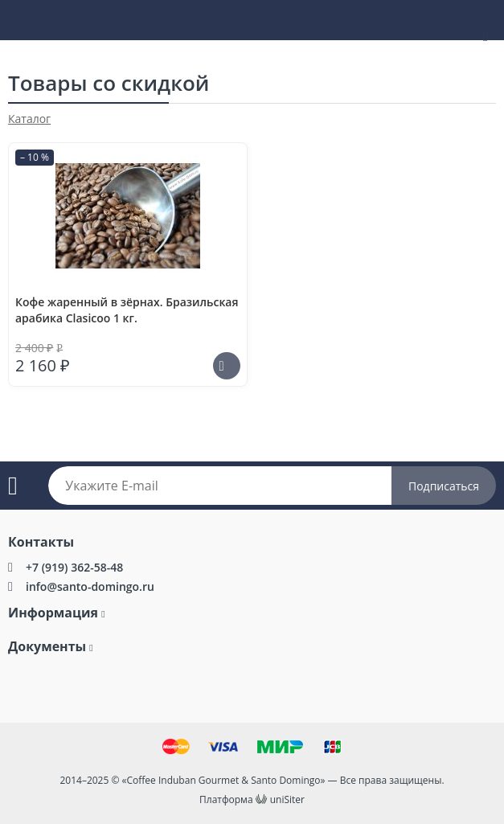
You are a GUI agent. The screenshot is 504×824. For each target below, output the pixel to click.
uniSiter (287, 799)
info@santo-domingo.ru (90, 586)
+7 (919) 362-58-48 (74, 567)
